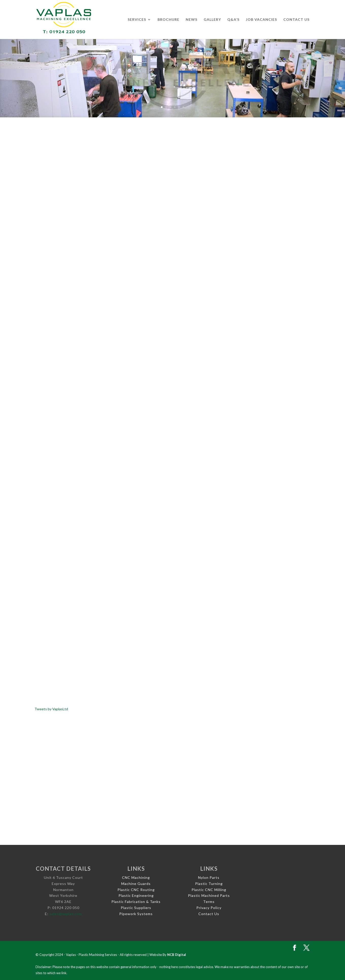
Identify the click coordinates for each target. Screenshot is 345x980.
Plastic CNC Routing (136, 890)
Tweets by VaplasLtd (51, 709)
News (192, 20)
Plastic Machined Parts (209, 895)
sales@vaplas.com (66, 914)
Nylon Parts (209, 877)
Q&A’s (233, 20)
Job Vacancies (261, 20)
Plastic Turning (209, 884)
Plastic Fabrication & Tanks (136, 902)
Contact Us (296, 20)
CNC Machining (136, 877)
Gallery (212, 20)
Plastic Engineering (136, 895)
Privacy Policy (209, 908)
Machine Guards (136, 884)
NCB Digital (177, 955)
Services (137, 20)
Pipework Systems (136, 914)
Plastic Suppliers (136, 908)
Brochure (168, 20)
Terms (209, 902)
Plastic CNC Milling (209, 890)
